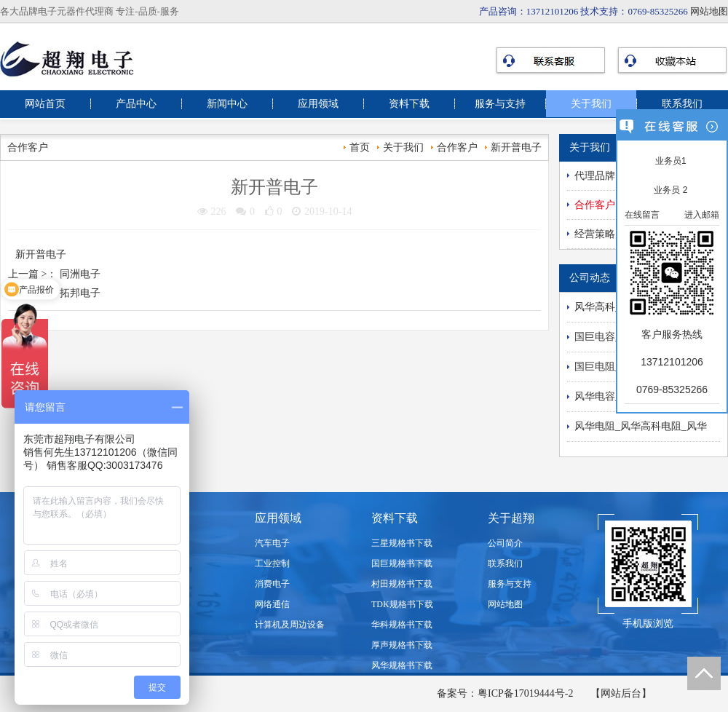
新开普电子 (516, 147)
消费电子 (272, 584)
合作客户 (457, 147)
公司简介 (505, 543)
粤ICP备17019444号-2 (525, 693)
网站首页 (45, 104)
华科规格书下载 (402, 625)
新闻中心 (227, 104)
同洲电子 (80, 274)
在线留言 (642, 215)
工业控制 (272, 563)
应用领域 (318, 104)
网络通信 (272, 604)
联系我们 (682, 104)
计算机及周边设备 (290, 625)
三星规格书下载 (402, 543)
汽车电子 (272, 543)
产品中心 (136, 104)
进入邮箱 (702, 215)
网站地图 (709, 11)
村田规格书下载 (402, 584)
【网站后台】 (621, 693)
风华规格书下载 (402, 665)
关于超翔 (511, 518)
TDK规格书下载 (402, 604)
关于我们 (591, 104)
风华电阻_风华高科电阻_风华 (641, 426)
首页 (360, 147)
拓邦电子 (80, 293)
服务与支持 (500, 104)
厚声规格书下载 (402, 645)
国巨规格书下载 (402, 563)
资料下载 (409, 104)
